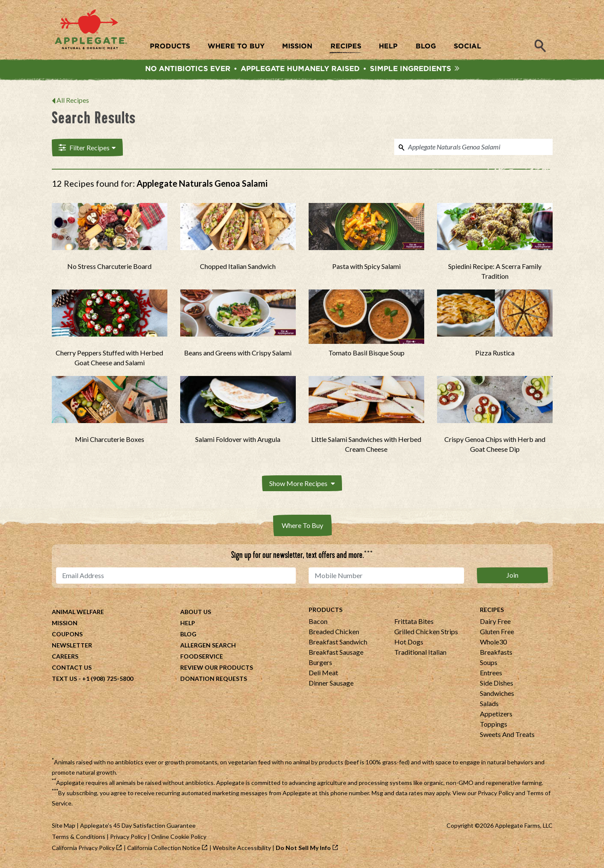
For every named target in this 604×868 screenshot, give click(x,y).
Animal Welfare (78, 613)
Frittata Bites (414, 622)
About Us (196, 613)
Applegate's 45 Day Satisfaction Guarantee (138, 826)
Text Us (64, 679)
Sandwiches (497, 694)
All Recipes (73, 101)
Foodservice (202, 657)
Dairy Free (495, 622)
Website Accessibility (242, 849)
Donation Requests (214, 679)
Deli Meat (323, 673)
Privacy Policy (496, 794)
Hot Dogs (409, 643)
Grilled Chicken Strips (426, 632)
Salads (489, 704)
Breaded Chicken (334, 632)
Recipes (492, 610)
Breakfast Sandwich (338, 643)
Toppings (494, 725)
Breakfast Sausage (336, 653)
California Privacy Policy (83, 849)
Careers (65, 657)
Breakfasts (496, 653)
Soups (489, 663)
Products (326, 610)
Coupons (67, 635)
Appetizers (496, 714)
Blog (188, 635)
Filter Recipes (87, 149)
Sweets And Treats (507, 735)
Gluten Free (497, 632)
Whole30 (493, 643)
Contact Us (72, 668)
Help (188, 624)
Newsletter (72, 646)
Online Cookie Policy (179, 837)
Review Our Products (217, 668)
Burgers (320, 663)
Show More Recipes (302, 484)
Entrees (491, 673)
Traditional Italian (420, 653)
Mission (65, 624)
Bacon (318, 622)
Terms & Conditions (79, 837)
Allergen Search (208, 646)
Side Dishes (497, 684)
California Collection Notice (164, 849)
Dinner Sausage (331, 684)
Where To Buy (302, 526)
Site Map (64, 826)
